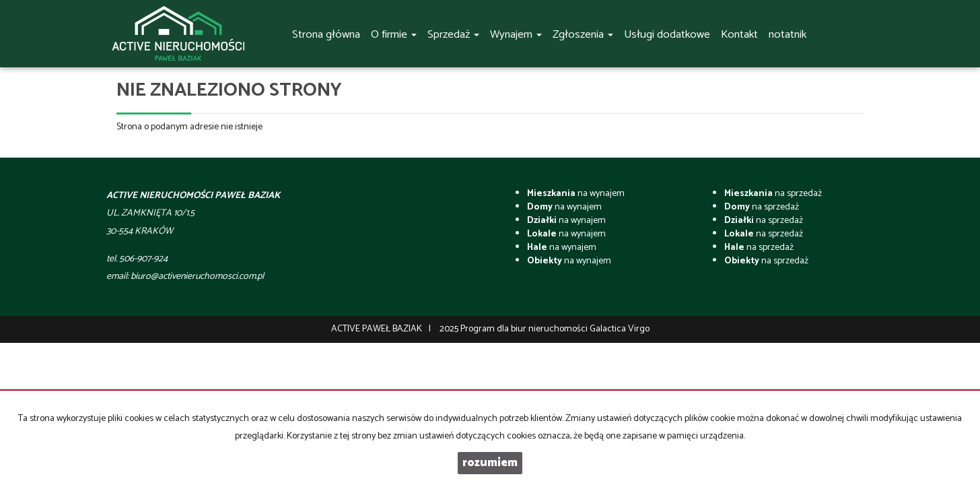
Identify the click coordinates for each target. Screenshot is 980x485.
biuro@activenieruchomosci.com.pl (197, 277)
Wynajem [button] (516, 35)
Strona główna (326, 35)
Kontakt (739, 35)
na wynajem (576, 194)
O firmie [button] (394, 35)
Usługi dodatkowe (667, 35)
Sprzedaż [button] (453, 35)
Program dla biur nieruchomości (525, 329)
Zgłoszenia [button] (583, 35)
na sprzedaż (773, 194)
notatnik (788, 35)
